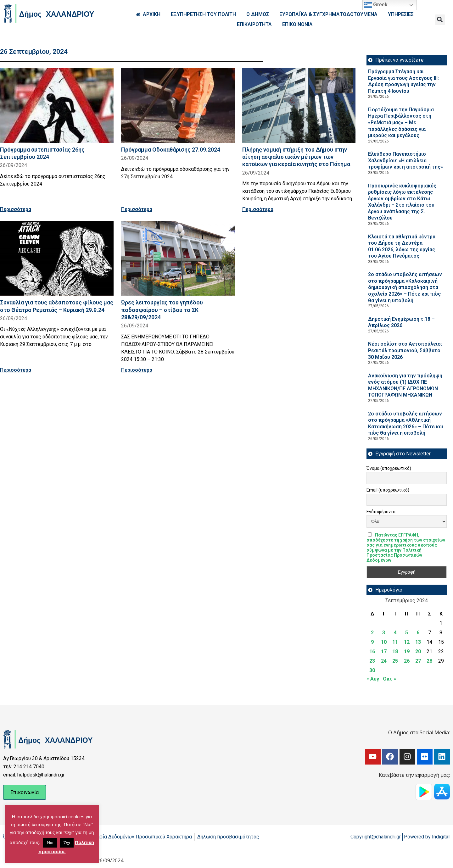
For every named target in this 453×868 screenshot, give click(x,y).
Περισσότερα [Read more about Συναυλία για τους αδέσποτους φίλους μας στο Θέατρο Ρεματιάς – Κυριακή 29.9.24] (16, 370)
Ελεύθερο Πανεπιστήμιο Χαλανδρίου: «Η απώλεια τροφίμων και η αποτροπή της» (405, 160)
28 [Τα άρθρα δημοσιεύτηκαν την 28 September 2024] (429, 661)
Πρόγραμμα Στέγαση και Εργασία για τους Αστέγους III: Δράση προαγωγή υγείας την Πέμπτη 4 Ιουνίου (403, 81)
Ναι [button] (50, 843)
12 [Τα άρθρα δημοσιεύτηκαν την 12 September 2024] (407, 642)
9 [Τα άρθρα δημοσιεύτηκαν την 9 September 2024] (372, 642)
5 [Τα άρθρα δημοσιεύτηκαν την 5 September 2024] (407, 633)
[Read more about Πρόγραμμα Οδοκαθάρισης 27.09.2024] (178, 105)
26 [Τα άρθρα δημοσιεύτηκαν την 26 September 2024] (407, 661)
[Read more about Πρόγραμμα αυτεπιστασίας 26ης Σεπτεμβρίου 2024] (57, 105)
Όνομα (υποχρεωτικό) (389, 468)
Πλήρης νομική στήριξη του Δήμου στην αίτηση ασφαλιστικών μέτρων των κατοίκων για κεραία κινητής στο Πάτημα (296, 157)
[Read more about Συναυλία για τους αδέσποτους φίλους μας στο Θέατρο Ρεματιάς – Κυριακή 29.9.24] (57, 258)
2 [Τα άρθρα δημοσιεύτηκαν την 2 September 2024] (372, 633)
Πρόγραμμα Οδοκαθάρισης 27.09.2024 (171, 150)
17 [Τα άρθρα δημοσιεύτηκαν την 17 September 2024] (384, 651)
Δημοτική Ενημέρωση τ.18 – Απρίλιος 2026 (401, 322)
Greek (376, 5)
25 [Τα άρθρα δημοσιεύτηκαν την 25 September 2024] (395, 661)
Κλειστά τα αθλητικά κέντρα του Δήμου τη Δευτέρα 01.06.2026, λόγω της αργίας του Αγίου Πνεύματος (402, 246)
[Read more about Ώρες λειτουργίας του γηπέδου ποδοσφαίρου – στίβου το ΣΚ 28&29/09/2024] (178, 258)
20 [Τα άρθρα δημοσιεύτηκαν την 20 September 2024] (418, 651)
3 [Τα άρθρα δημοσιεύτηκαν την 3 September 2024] (384, 633)
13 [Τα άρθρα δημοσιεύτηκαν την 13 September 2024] (418, 642)
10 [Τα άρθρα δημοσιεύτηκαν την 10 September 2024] (384, 642)
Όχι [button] (67, 843)
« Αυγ (373, 679)
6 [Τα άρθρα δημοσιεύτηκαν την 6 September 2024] (418, 633)
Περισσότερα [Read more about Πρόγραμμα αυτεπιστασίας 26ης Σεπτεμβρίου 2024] (16, 209)
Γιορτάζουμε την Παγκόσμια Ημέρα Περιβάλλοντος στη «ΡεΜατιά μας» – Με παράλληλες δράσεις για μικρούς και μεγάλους (401, 122)
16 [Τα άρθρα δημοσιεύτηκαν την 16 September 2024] (372, 651)
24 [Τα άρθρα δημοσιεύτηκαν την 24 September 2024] (384, 661)
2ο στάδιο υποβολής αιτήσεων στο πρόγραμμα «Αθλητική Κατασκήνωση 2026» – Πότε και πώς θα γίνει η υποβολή (406, 423)
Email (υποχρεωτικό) (388, 490)
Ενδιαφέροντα (381, 512)
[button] (440, 20)
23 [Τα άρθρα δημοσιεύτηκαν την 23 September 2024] (372, 661)
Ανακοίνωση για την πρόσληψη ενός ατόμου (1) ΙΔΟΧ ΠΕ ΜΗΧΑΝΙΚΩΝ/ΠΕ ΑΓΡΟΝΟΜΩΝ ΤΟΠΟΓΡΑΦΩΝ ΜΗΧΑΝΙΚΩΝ (405, 385)
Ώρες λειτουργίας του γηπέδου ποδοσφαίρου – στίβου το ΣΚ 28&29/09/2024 (162, 310)
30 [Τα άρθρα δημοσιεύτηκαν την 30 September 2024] (372, 670)
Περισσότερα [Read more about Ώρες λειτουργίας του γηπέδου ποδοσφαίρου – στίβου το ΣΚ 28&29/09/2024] (137, 370)
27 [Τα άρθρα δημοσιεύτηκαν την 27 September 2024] (418, 661)
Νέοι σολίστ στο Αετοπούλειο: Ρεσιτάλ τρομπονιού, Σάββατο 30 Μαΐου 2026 (405, 350)
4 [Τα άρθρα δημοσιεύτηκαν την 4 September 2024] (395, 633)
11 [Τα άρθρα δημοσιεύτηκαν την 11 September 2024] (395, 642)
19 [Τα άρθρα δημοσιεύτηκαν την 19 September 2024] (407, 651)
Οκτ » (389, 679)
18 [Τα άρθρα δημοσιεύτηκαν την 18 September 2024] (395, 651)
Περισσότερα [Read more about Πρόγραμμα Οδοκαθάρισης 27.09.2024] (137, 209)
